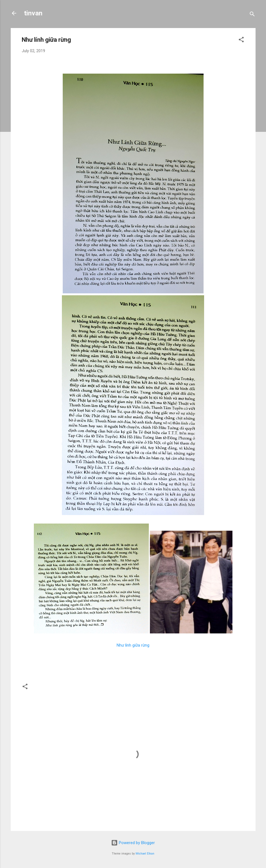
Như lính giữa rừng (133, 645)
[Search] (252, 15)
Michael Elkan (145, 854)
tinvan (33, 13)
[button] (241, 41)
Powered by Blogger (133, 843)
